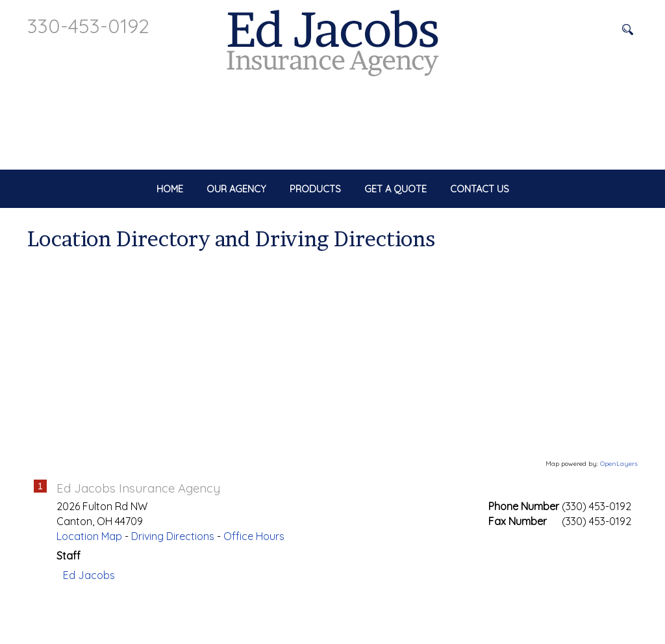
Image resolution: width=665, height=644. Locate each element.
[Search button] (627, 29)
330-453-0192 (88, 26)
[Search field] (563, 29)
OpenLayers (619, 507)
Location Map (89, 580)
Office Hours (254, 580)
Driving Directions (173, 580)
